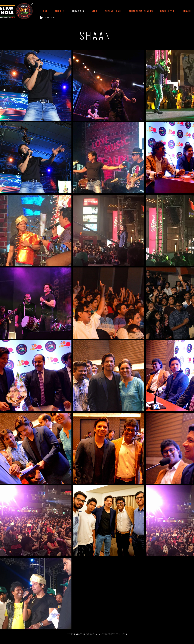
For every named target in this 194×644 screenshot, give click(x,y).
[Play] (41, 18)
